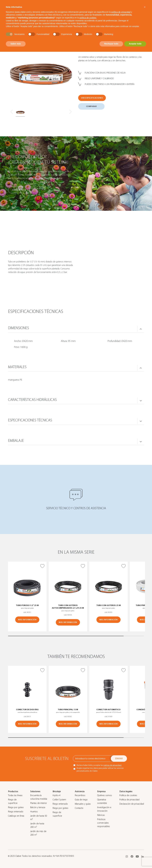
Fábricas (101, 815)
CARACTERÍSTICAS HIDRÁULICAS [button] (32, 400)
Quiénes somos (105, 795)
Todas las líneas (15, 795)
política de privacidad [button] (121, 12)
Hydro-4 (56, 795)
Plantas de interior (39, 803)
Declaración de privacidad (132, 804)
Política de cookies (128, 795)
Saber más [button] (16, 44)
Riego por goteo (16, 807)
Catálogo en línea (16, 816)
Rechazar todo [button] (111, 44)
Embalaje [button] (16, 441)
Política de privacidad (129, 800)
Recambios (80, 795)
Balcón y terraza (38, 807)
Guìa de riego (81, 800)
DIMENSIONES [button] (18, 328)
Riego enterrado (16, 812)
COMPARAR (91, 106)
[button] (145, 7)
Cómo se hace (19, 190)
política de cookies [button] (88, 18)
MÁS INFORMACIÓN (27, 620)
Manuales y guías (83, 804)
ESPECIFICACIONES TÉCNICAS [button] (30, 420)
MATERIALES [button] (17, 367)
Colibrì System (59, 800)
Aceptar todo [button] (135, 44)
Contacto (79, 808)
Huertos (34, 812)
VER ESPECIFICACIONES (92, 98)
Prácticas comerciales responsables (104, 823)
